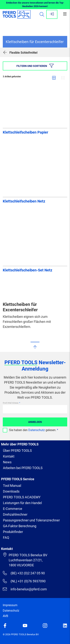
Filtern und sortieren (35, 66)
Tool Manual (12, 486)
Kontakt (9, 456)
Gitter (54, 78)
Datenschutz (37, 430)
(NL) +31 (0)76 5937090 (24, 581)
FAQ (6, 538)
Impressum (10, 605)
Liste (63, 78)
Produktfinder (13, 532)
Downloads (11, 491)
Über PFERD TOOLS (17, 451)
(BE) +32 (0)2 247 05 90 (24, 573)
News (7, 462)
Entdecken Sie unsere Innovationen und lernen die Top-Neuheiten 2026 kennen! (35, 5)
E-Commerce (13, 509)
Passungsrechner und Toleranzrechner (31, 520)
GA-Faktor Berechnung (20, 526)
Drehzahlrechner (15, 514)
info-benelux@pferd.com (25, 589)
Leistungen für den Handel (22, 503)
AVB (5, 616)
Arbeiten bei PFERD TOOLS (23, 468)
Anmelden (35, 422)
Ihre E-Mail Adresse (11, 403)
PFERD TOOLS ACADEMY (22, 497)
